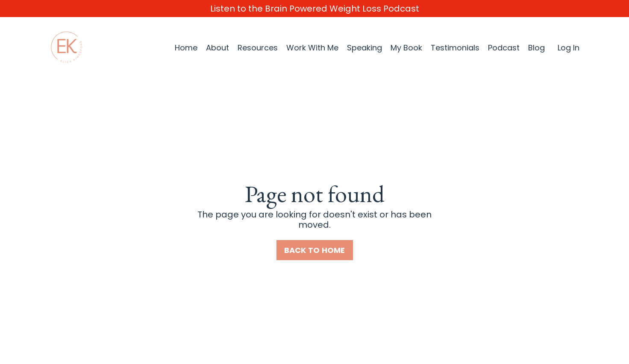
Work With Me (312, 48)
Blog (536, 48)
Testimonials (455, 48)
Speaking (364, 48)
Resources (258, 48)
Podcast (504, 48)
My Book (406, 48)
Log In (569, 48)
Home (186, 48)
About (218, 48)
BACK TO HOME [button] (315, 250)
